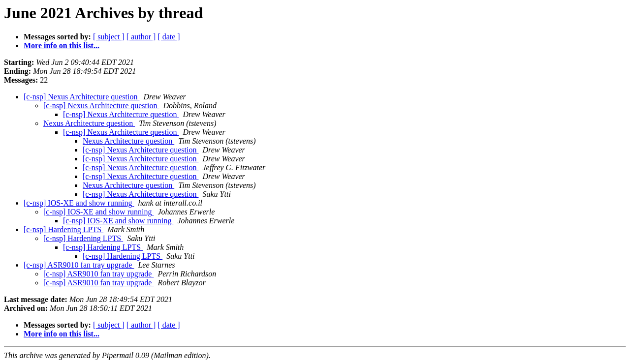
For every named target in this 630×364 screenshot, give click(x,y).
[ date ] (169, 37)
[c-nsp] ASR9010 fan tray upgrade (79, 265)
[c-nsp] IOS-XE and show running (79, 203)
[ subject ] (109, 37)
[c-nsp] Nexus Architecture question (81, 97)
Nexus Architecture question (89, 123)
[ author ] (141, 37)
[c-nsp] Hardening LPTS (63, 229)
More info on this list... (62, 45)
